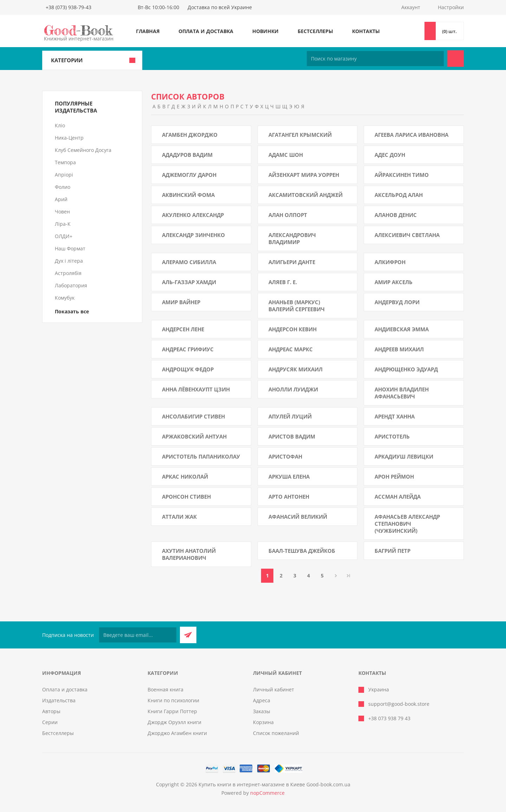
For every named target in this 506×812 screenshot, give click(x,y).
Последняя (349, 576)
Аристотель (392, 436)
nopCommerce (267, 793)
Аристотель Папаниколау (201, 456)
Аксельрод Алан (399, 195)
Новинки (265, 31)
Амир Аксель (394, 282)
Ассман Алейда (398, 497)
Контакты (366, 31)
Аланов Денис (396, 215)
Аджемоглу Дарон (189, 175)
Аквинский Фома (188, 195)
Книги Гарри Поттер (172, 711)
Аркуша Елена (289, 477)
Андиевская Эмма (402, 329)
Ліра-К (63, 224)
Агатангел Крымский (300, 135)
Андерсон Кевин (293, 329)
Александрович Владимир (292, 238)
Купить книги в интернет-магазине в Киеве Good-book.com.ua (274, 784)
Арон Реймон (394, 477)
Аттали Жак (179, 517)
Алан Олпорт (288, 215)
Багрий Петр (393, 551)
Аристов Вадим (292, 436)
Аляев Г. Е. (283, 282)
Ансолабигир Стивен (193, 416)
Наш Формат (70, 248)
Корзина (263, 722)
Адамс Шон (286, 155)
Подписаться (188, 635)
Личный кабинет (274, 689)
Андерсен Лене (183, 329)
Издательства (59, 700)
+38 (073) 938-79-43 (69, 7)
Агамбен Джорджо (190, 135)
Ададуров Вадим (187, 155)
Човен (62, 212)
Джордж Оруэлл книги (174, 722)
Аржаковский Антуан (194, 436)
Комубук (65, 298)
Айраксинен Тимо (402, 175)
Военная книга (166, 689)
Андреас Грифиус (188, 349)
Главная (148, 31)
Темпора (65, 162)
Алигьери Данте (292, 262)
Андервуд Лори (397, 302)
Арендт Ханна (395, 416)
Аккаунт (411, 7)
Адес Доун (390, 155)
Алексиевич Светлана (407, 235)
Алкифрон (390, 262)
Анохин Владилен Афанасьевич (402, 393)
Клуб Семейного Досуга (83, 150)
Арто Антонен (289, 497)
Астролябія (68, 273)
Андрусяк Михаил (296, 369)
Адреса (262, 700)
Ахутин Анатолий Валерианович (189, 554)
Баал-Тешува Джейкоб (302, 551)
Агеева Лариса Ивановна (411, 135)
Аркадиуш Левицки (404, 456)
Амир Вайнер (181, 302)
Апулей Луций (290, 416)
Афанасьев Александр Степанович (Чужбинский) (407, 524)
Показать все (72, 311)
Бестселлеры (315, 31)
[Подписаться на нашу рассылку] (138, 635)
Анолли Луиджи (293, 389)
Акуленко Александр (193, 215)
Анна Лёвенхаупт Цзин (196, 389)
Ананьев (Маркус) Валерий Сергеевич (297, 306)
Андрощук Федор (188, 369)
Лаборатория (71, 285)
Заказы (262, 711)
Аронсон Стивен (186, 497)
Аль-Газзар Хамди (189, 282)
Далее (336, 576)
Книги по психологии (173, 700)
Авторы (51, 711)
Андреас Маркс (291, 349)
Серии (50, 722)
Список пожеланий (276, 733)
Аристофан (285, 456)
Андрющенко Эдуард (406, 369)
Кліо (60, 125)
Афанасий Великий (298, 517)
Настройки (451, 7)
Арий (61, 199)
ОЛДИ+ (64, 236)
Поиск (456, 59)
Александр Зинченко (193, 235)
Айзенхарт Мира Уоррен (304, 175)
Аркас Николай (185, 477)
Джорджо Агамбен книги (177, 733)
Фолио (63, 187)
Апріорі (64, 175)
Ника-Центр (69, 138)
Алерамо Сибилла (189, 262)
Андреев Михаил (399, 349)
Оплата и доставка (206, 31)
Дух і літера (69, 261)
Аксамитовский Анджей (306, 195)
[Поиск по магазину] (375, 59)
